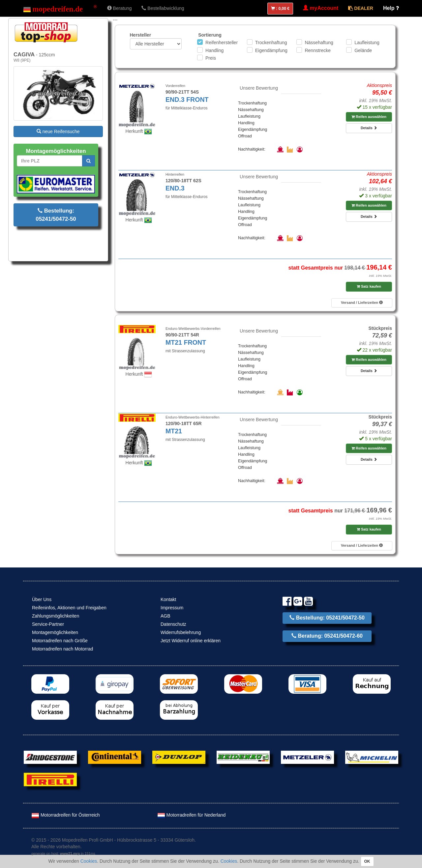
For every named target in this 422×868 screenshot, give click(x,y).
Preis (211, 58)
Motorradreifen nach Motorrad (62, 649)
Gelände (363, 50)
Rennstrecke (318, 50)
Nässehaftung (319, 43)
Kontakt (168, 599)
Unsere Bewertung (259, 88)
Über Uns (42, 599)
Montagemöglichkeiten (55, 632)
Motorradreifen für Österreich (66, 815)
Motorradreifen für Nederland (192, 815)
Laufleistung (367, 43)
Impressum (172, 608)
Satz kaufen (369, 286)
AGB (166, 616)
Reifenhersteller (222, 43)
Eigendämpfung (271, 50)
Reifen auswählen (369, 117)
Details (369, 128)
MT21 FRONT (186, 342)
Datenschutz (173, 624)
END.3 (175, 188)
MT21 (174, 431)
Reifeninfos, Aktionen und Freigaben (69, 608)
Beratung (120, 8)
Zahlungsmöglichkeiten (56, 616)
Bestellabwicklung (163, 8)
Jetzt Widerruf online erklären (191, 641)
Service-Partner (48, 624)
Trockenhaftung (271, 43)
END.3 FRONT (187, 100)
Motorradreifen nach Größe (60, 641)
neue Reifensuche (58, 131)
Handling (214, 50)
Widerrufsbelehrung (181, 632)
